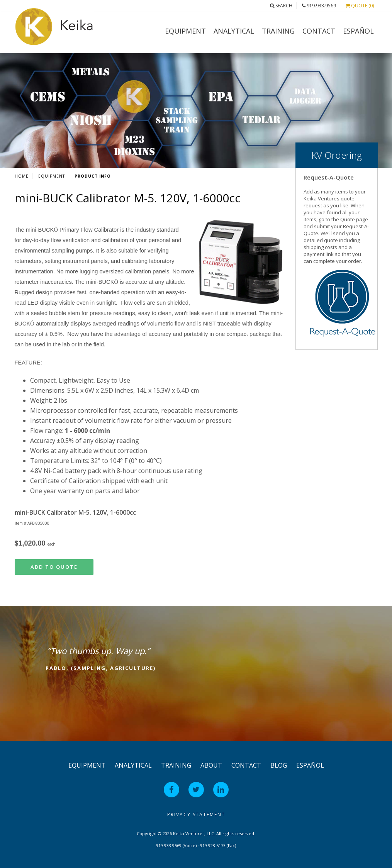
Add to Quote (54, 567)
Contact (319, 31)
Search (281, 6)
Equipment (185, 31)
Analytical (234, 31)
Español (358, 31)
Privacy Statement (196, 815)
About (211, 765)
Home (22, 176)
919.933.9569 (319, 6)
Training (278, 31)
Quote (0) (360, 6)
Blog (279, 765)
